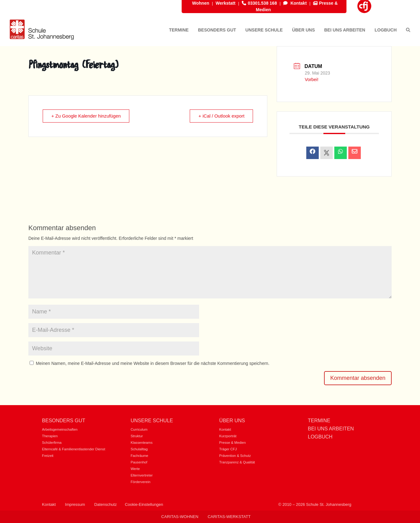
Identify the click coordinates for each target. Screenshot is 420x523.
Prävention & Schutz (235, 456)
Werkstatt (226, 3)
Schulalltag (139, 449)
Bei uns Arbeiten (331, 429)
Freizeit (48, 456)
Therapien (50, 436)
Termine (319, 421)
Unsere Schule (152, 421)
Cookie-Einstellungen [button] (144, 504)
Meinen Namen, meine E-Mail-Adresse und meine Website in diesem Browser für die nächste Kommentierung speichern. (153, 363)
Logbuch (320, 437)
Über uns (232, 421)
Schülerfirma (52, 443)
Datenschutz (105, 504)
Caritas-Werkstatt (229, 517)
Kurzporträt (228, 436)
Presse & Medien (233, 443)
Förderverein (140, 482)
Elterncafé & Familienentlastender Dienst (74, 449)
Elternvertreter (142, 475)
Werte (135, 469)
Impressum (75, 504)
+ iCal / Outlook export (221, 116)
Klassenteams (141, 443)
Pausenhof (139, 462)
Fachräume (139, 456)
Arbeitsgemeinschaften (60, 429)
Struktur (137, 436)
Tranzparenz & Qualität (237, 462)
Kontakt (295, 3)
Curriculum (139, 429)
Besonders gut (64, 421)
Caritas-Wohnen (180, 517)
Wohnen (201, 3)
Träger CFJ (228, 449)
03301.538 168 (259, 3)
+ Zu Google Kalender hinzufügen (87, 116)
